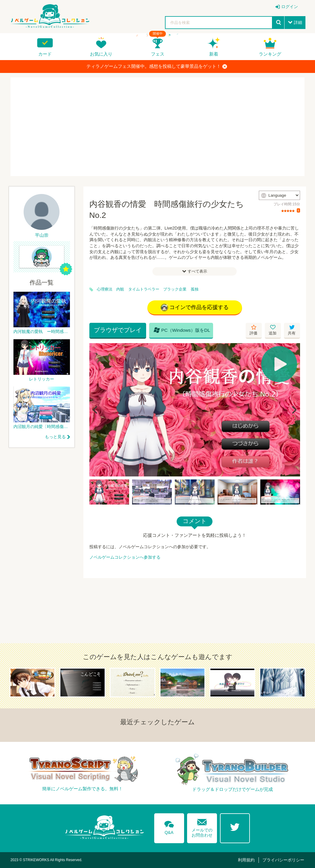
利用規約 (246, 860)
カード (45, 54)
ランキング (270, 54)
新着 (214, 54)
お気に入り (101, 54)
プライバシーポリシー (283, 860)
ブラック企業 (175, 289)
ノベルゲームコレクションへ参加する (125, 557)
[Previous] (96, 410)
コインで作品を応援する (195, 308)
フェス (158, 54)
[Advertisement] (157, 127)
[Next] (293, 410)
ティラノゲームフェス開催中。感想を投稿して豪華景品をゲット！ (157, 66)
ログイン (290, 7)
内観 (120, 289)
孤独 (195, 289)
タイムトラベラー (144, 289)
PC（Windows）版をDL (182, 330)
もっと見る (55, 437)
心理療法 (105, 289)
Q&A (169, 826)
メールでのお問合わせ (202, 827)
